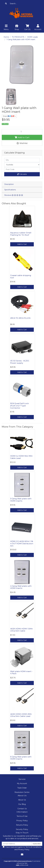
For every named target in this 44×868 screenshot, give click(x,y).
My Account (22, 783)
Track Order (22, 788)
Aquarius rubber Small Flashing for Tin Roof (21, 234)
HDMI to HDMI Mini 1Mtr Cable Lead (21, 457)
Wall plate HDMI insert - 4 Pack (21, 672)
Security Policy (22, 829)
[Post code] (22, 169)
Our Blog (22, 804)
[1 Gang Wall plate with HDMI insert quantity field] (22, 132)
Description (9, 184)
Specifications (10, 190)
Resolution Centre (22, 792)
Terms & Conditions (33, 847)
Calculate (22, 174)
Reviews (14, 195)
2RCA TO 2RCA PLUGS (20, 318)
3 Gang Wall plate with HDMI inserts (21, 500)
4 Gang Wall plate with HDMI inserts (21, 587)
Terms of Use (22, 816)
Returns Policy (22, 825)
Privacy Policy (22, 821)
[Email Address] (17, 844)
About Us (22, 800)
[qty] (22, 160)
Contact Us (22, 809)
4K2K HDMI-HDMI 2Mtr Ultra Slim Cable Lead (21, 715)
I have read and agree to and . (22, 848)
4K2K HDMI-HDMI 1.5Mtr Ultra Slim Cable (22, 630)
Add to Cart (22, 137)
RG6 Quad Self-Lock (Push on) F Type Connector (19, 406)
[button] (22, 143)
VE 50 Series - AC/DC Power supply (20, 362)
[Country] (22, 165)
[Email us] (22, 854)
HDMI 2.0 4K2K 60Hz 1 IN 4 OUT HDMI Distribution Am (22, 544)
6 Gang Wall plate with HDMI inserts (21, 758)
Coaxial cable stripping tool (21, 276)
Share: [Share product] (9, 116)
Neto (26, 863)
